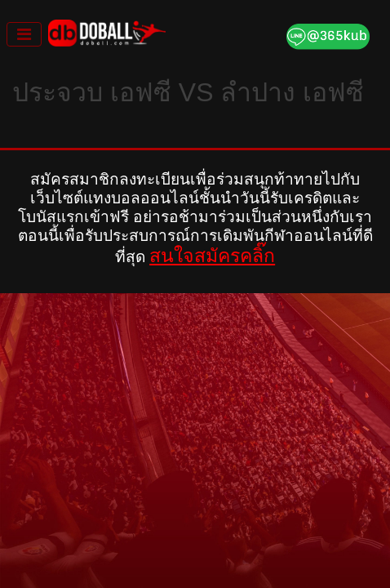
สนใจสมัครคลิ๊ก (212, 256)
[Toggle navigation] (24, 34)
